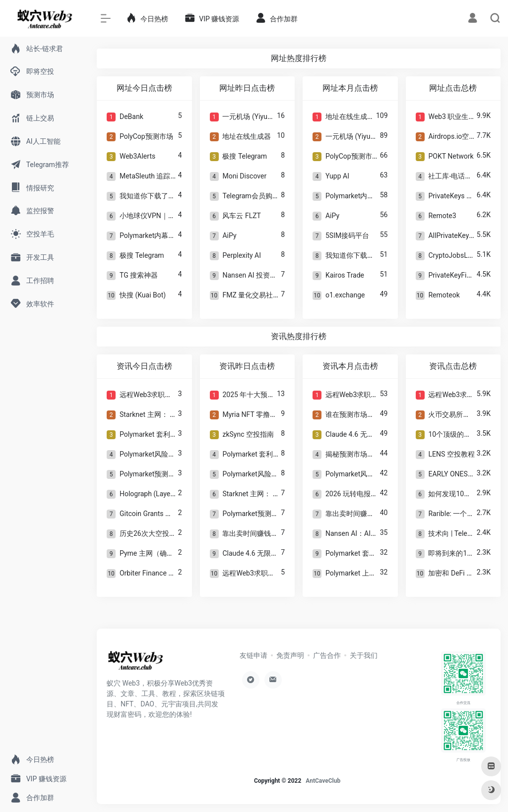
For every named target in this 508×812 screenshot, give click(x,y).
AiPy (229, 235)
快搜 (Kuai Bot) (143, 295)
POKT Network (451, 156)
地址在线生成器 (247, 136)
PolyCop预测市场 (146, 136)
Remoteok (444, 295)
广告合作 (327, 655)
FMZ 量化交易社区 (251, 295)
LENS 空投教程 (451, 454)
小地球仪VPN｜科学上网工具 (165, 216)
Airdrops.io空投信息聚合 (466, 136)
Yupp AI (337, 176)
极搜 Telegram (142, 255)
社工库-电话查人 (453, 176)
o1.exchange (345, 295)
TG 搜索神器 (139, 275)
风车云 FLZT (242, 216)
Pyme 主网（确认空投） (157, 553)
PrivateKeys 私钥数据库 (465, 196)
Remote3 (442, 216)
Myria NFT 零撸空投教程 (260, 414)
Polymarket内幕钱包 (151, 235)
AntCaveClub (323, 781)
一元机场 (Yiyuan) (250, 116)
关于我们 (364, 655)
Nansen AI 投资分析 (253, 275)
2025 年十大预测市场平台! (263, 395)
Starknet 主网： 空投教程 (159, 414)
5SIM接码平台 (347, 235)
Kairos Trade (345, 275)
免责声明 (290, 655)
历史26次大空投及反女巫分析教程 (172, 533)
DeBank (131, 116)
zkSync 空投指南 (248, 434)
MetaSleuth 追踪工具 (152, 176)
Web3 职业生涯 (452, 116)
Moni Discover (244, 176)
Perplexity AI (242, 255)
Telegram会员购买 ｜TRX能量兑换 (275, 196)
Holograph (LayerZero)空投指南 (168, 494)
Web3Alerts (137, 156)
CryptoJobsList (451, 255)
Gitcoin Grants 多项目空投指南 (167, 514)
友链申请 (254, 655)
